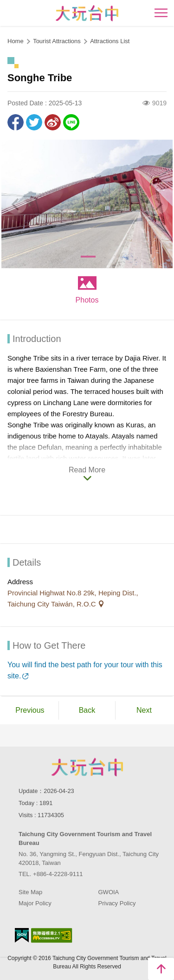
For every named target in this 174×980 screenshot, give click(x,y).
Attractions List (110, 41)
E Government (22, 935)
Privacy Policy (117, 903)
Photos (87, 300)
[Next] (158, 204)
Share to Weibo (53, 122)
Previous (30, 710)
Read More (87, 470)
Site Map (30, 892)
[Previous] (16, 204)
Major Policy (35, 903)
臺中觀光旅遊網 (87, 13)
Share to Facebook (16, 122)
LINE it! (71, 122)
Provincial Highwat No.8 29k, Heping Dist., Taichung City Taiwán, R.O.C (73, 598)
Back (87, 710)
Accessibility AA (52, 935)
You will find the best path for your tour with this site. (85, 670)
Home (16, 41)
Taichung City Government (87, 767)
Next (144, 710)
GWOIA (109, 892)
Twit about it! (34, 122)
